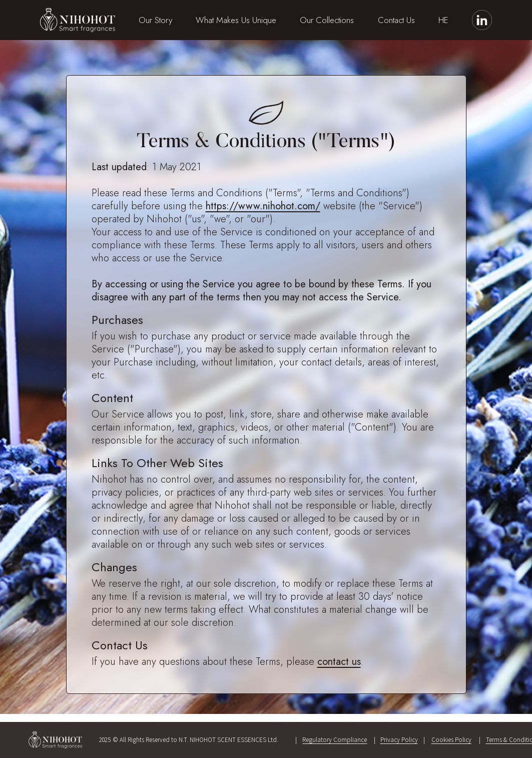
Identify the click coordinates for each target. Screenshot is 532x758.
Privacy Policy (399, 740)
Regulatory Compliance (335, 740)
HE (443, 20)
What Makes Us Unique (236, 20)
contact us (339, 662)
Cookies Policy (451, 740)
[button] (155, 20)
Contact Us (396, 20)
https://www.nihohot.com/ (263, 206)
